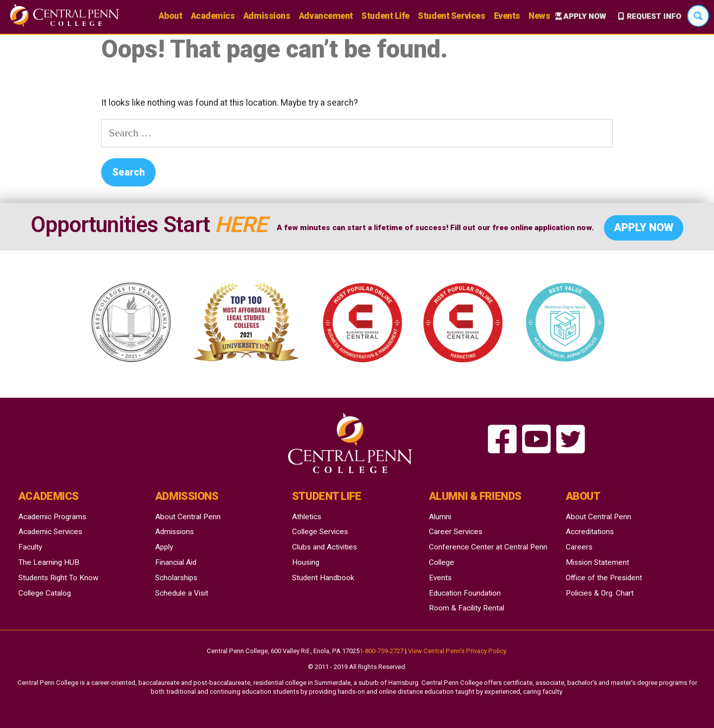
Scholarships (176, 578)
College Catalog (45, 593)
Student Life (386, 16)
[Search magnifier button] (698, 16)
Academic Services (50, 532)
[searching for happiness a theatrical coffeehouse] (502, 440)
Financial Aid (176, 562)
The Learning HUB (49, 562)
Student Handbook (323, 578)
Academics (213, 16)
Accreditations (590, 532)
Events (507, 16)
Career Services (456, 532)
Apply (164, 547)
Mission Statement (597, 562)
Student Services (451, 16)
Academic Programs (52, 517)
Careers (579, 547)
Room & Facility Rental (467, 608)
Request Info (654, 16)
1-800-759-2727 (382, 651)
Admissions (267, 16)
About (170, 16)
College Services (320, 532)
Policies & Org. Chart (600, 593)
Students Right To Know (59, 578)
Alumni (440, 517)
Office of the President (604, 578)
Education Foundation (465, 593)
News (539, 16)
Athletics (307, 517)
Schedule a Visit (182, 593)
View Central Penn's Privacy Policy (457, 651)
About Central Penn (188, 517)
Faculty (30, 547)
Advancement (326, 16)
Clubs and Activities (325, 547)
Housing (306, 562)
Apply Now (585, 16)
